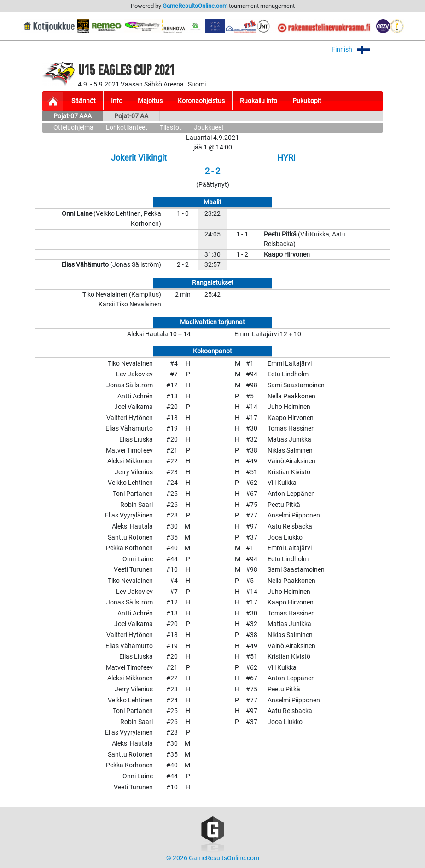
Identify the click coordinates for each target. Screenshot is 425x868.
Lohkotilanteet (127, 128)
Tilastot (171, 128)
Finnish (357, 49)
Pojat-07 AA (131, 116)
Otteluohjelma (73, 128)
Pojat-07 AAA (73, 116)
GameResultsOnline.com (195, 6)
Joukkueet (209, 128)
